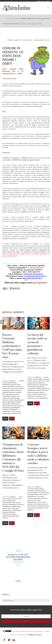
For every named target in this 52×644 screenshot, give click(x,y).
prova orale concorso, (41, 504)
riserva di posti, (32, 396)
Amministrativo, (40, 40)
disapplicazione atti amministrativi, (38, 385)
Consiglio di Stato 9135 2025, (13, 499)
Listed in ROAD (16, 270)
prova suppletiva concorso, (36, 506)
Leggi (5, 419)
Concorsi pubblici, (38, 379)
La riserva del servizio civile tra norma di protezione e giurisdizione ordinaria (37, 344)
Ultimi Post (16, 288)
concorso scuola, (44, 493)
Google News (41, 283)
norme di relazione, (33, 393)
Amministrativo (15, 18)
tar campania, (40, 508)
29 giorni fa (38, 487)
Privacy (39, 635)
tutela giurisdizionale (41, 398)
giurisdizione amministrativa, (36, 387)
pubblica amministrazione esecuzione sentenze (11, 516)
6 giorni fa (12, 381)
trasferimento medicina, (15, 402)
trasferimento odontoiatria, (11, 404)
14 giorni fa (38, 377)
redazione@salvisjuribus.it (33, 274)
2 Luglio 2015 (17, 40)
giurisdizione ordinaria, (35, 389)
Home (8, 18)
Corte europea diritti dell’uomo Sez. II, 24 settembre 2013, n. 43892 (13, 71)
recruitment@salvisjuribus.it (35, 276)
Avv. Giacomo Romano (35, 268)
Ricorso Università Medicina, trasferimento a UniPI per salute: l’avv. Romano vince (12, 346)
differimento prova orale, (35, 495)
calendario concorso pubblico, (37, 491)
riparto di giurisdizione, (40, 394)
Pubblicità (32, 635)
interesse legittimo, (42, 391)
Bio (6, 288)
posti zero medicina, (8, 394)
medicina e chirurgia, (15, 392)
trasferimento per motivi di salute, (13, 406)
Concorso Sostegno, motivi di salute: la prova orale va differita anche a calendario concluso (38, 454)
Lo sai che (47, 40)
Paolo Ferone (28, 40)
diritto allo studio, (13, 389)
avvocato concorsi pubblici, (36, 489)
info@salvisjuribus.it (34, 278)
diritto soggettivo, (39, 383)
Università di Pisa (16, 413)
